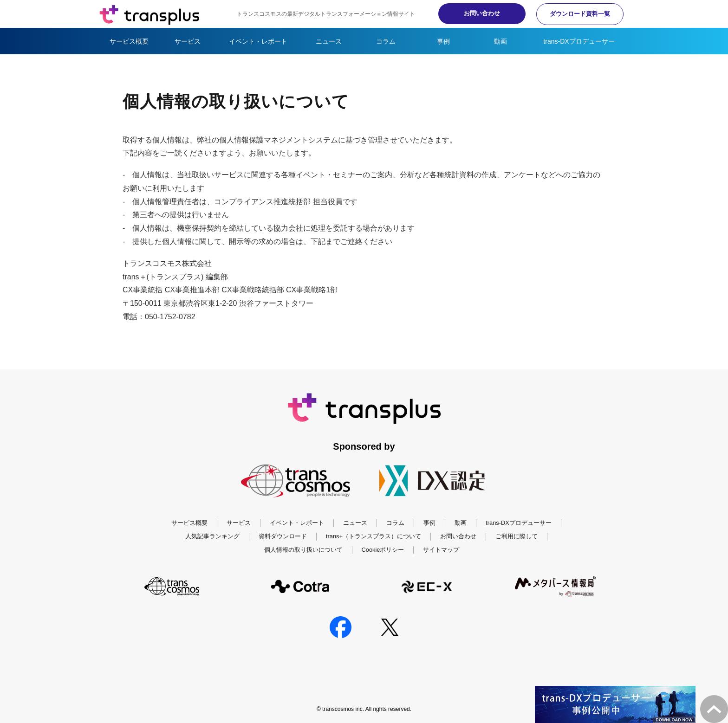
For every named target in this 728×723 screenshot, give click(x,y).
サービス (188, 41)
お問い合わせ (475, 13)
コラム (386, 41)
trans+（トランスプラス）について (374, 536)
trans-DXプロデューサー (579, 41)
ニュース (329, 41)
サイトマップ (441, 550)
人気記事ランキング (212, 536)
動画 (500, 41)
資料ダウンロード (283, 536)
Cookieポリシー (383, 550)
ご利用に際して (517, 536)
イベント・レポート (258, 41)
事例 (443, 41)
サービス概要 (129, 41)
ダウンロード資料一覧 (578, 14)
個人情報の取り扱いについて (303, 550)
